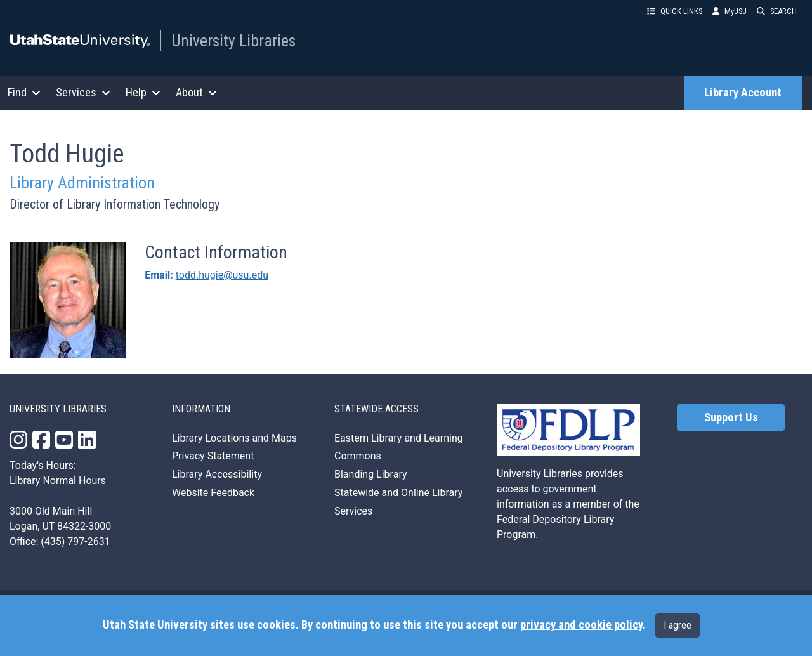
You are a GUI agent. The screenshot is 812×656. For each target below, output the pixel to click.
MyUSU (730, 11)
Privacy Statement (213, 456)
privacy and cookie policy (581, 625)
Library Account (743, 93)
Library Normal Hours (58, 481)
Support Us (731, 417)
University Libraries (233, 41)
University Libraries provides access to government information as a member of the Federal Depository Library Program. (568, 504)
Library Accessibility (217, 474)
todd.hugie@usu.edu (222, 275)
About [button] (196, 92)
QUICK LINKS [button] (675, 11)
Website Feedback (213, 493)
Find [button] (24, 92)
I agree (678, 625)
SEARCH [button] (777, 11)
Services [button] (83, 92)
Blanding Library (371, 474)
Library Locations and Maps (234, 438)
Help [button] (143, 92)
